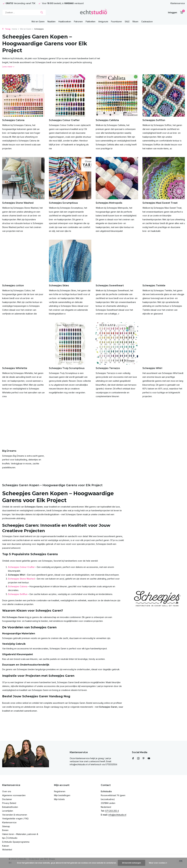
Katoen (6, 846)
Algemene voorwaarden (14, 795)
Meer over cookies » (158, 863)
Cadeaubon (147, 22)
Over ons (7, 791)
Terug (6, 29)
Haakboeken (65, 22)
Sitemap (6, 826)
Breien (5, 830)
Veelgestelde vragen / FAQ (15, 819)
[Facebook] (133, 759)
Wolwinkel (7, 850)
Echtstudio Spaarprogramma (16, 842)
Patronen (78, 22)
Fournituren (116, 22)
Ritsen (135, 22)
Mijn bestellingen (62, 795)
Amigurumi (103, 22)
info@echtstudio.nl (117, 815)
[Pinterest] (144, 759)
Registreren (60, 791)
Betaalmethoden (10, 807)
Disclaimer (7, 799)
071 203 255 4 (112, 811)
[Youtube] (149, 759)
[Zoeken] (24, 12)
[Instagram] (138, 759)
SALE (127, 22)
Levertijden (8, 811)
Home (15, 29)
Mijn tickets (59, 799)
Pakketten (91, 22)
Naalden (51, 22)
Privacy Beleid (9, 803)
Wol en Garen (38, 22)
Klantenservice (178, 3)
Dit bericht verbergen (131, 863)
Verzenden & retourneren (15, 815)
